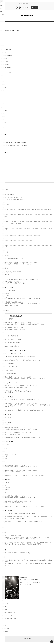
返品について (5, 610)
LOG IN (27, 7)
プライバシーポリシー (8, 616)
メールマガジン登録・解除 (9, 619)
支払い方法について (7, 604)
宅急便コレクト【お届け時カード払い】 (12, 353)
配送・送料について (7, 607)
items (34, 7)
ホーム (3, 600)
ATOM (6, 622)
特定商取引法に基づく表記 (9, 613)
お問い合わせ (5, 631)
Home (2, 24)
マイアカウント (6, 625)
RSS (3, 622)
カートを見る (5, 628)
